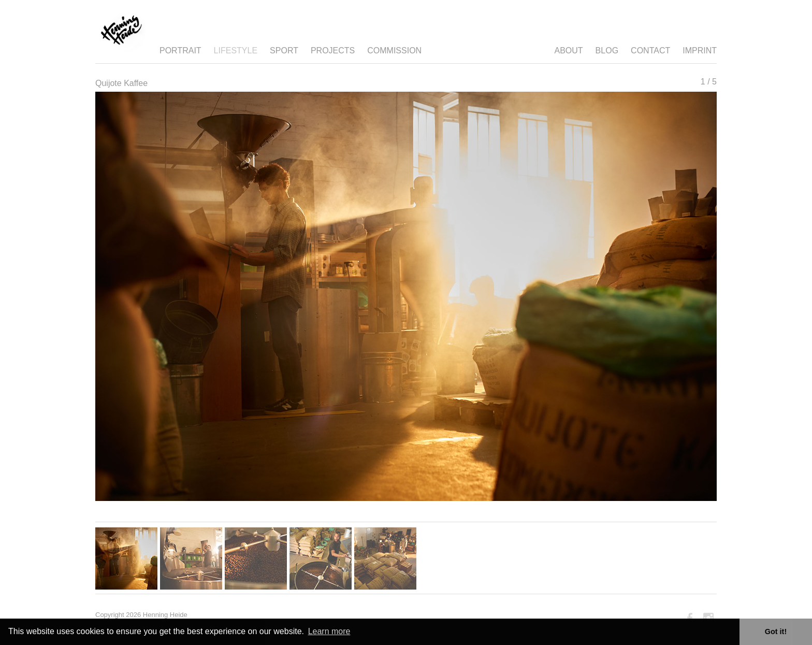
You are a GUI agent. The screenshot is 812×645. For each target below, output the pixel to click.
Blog (607, 51)
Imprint (700, 51)
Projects (333, 51)
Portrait (180, 51)
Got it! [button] (776, 632)
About (568, 51)
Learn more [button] (329, 631)
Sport (284, 51)
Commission (394, 51)
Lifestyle (236, 51)
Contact (650, 51)
